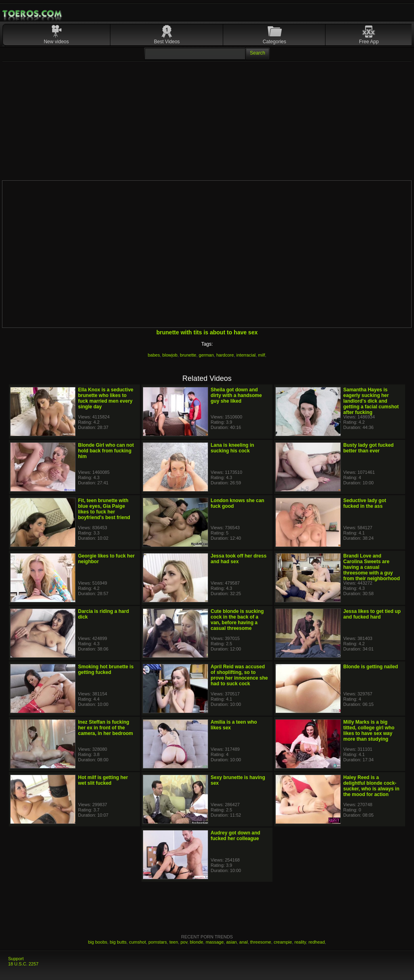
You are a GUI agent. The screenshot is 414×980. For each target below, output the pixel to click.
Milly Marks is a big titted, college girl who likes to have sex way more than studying (369, 731)
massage (215, 942)
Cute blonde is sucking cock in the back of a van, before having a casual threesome (237, 620)
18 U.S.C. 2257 (23, 964)
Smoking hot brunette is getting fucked (106, 670)
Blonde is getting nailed (371, 667)
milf (261, 355)
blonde (196, 942)
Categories (275, 42)
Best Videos (167, 42)
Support (16, 959)
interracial (246, 355)
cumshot (137, 942)
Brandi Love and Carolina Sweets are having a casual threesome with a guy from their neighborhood (372, 567)
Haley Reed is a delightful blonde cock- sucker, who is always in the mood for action (371, 786)
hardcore (225, 355)
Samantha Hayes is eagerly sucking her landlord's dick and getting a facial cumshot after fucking (371, 401)
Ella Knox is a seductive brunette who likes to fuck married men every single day (106, 398)
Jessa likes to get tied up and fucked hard (372, 614)
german (206, 355)
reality (300, 942)
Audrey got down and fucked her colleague (236, 836)
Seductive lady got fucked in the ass (365, 503)
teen (174, 942)
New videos (56, 42)
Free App (369, 42)
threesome (261, 942)
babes (154, 355)
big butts (118, 942)
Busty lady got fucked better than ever (369, 448)
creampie (283, 942)
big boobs (98, 942)
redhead (317, 942)
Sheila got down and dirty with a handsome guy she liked (236, 395)
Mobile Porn (33, 14)
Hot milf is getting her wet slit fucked (103, 780)
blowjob (170, 355)
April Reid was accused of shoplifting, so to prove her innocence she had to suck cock (239, 675)
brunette (188, 355)
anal (244, 942)
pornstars (158, 942)
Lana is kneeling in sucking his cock (232, 448)
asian (231, 942)
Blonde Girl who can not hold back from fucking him (106, 451)
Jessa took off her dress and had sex (239, 559)
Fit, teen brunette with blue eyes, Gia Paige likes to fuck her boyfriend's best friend (104, 509)
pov (184, 942)
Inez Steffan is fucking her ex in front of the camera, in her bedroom (106, 728)
